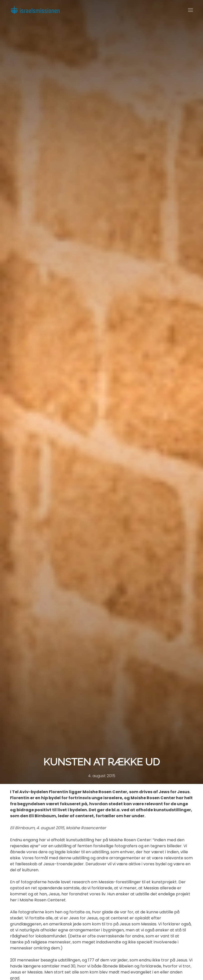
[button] (190, 10)
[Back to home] (35, 10)
